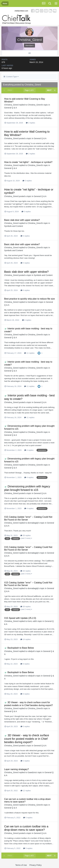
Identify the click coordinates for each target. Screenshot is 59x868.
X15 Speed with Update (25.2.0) (20, 618)
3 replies (27, 181)
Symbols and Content (14, 226)
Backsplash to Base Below (19, 648)
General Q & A (10, 108)
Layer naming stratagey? (16, 769)
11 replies (29, 353)
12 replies (26, 791)
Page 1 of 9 (29, 90)
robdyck (31, 651)
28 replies (26, 535)
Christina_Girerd (11, 105)
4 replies (25, 236)
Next (49, 90)
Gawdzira (32, 772)
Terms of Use (21, 865)
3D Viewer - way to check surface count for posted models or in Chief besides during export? (27, 739)
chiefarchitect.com (21, 11)
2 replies (30, 123)
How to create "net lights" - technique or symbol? (28, 162)
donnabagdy (33, 523)
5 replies (28, 818)
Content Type (11, 77)
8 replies (25, 664)
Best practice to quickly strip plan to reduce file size (29, 299)
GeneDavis (32, 302)
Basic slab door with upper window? (22, 220)
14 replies (26, 639)
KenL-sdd (32, 621)
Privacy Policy (35, 865)
